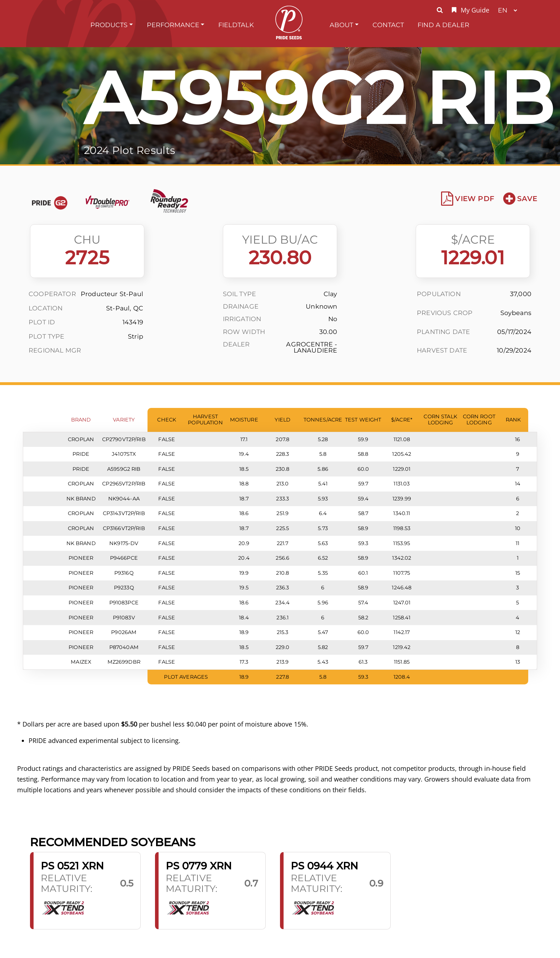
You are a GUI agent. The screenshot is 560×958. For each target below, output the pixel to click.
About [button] (341, 25)
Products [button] (109, 25)
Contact (388, 25)
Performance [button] (173, 25)
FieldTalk (236, 25)
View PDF (468, 199)
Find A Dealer (443, 25)
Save (520, 199)
